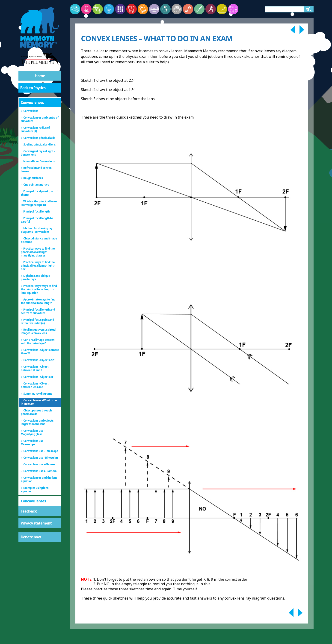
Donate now (31, 537)
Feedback (29, 511)
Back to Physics (33, 88)
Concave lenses (33, 501)
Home (40, 76)
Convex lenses (32, 102)
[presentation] (43, 323)
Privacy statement (36, 523)
